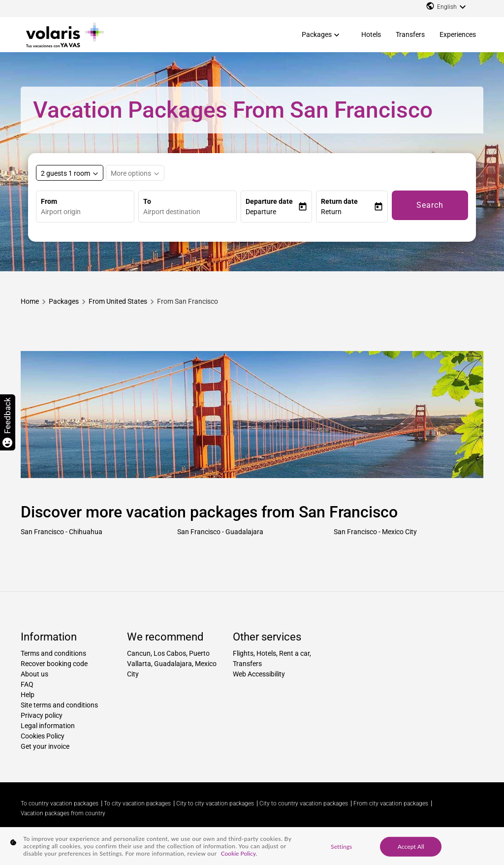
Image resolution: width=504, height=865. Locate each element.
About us (34, 674)
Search (430, 205)
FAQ (27, 684)
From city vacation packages (391, 803)
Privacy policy (42, 715)
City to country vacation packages (304, 803)
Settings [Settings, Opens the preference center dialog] (341, 846)
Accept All (411, 846)
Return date (339, 201)
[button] (272, 212)
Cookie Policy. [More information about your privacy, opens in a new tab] (239, 853)
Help (28, 695)
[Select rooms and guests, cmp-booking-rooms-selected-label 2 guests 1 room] (70, 173)
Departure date (269, 201)
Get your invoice (45, 746)
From (49, 201)
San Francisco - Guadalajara (220, 532)
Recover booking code (54, 664)
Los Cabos (170, 653)
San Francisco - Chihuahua (62, 532)
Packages (317, 34)
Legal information (48, 726)
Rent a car (294, 653)
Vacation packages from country (63, 813)
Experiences (458, 34)
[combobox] (87, 212)
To (147, 201)
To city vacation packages (137, 803)
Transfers (410, 34)
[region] (252, 846)
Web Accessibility (259, 674)
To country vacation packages (60, 803)
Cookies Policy (43, 736)
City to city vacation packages (215, 803)
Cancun (139, 653)
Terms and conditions (53, 653)
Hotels (371, 34)
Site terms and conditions (59, 705)
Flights (243, 653)
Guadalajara (173, 664)
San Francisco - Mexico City (375, 532)
